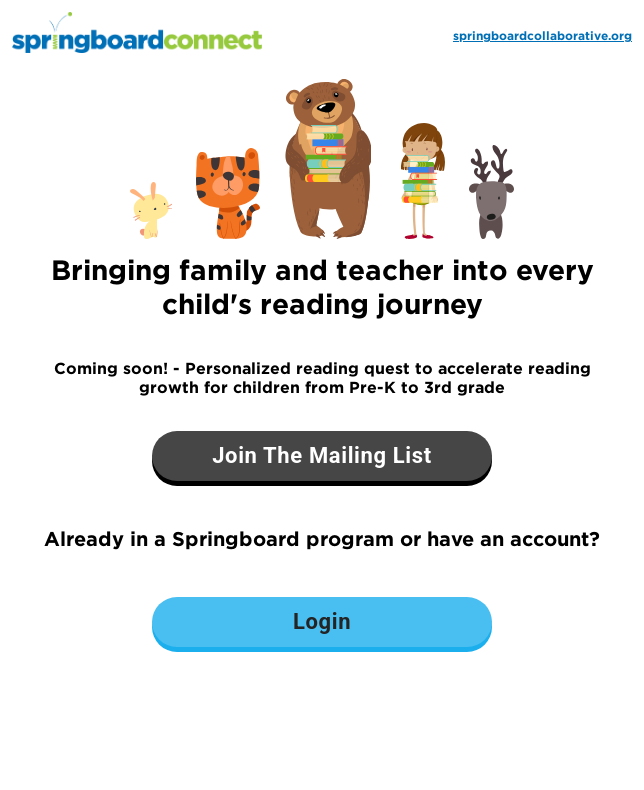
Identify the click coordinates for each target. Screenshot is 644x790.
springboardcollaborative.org (542, 35)
